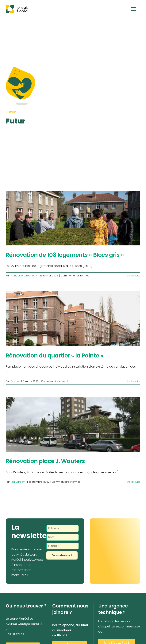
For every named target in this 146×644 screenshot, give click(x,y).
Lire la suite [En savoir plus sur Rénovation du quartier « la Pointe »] (133, 381)
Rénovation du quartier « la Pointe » (54, 355)
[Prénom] (63, 529)
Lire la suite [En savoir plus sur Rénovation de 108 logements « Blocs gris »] (133, 276)
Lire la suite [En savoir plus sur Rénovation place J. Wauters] (133, 482)
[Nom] (63, 537)
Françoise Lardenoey (24, 276)
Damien (15, 381)
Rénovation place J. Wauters (45, 461)
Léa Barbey (17, 482)
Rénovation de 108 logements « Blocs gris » (65, 255)
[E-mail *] (63, 546)
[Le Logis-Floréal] (17, 7)
